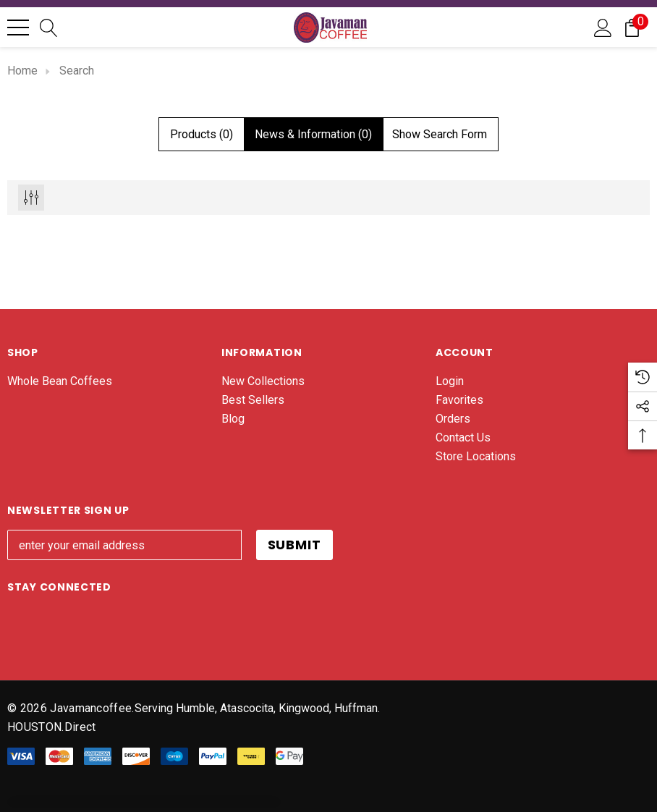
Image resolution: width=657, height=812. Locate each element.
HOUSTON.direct (51, 727)
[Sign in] (603, 27)
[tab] (202, 135)
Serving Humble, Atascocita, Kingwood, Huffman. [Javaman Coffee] (257, 708)
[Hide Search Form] (440, 135)
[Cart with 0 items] (632, 27)
